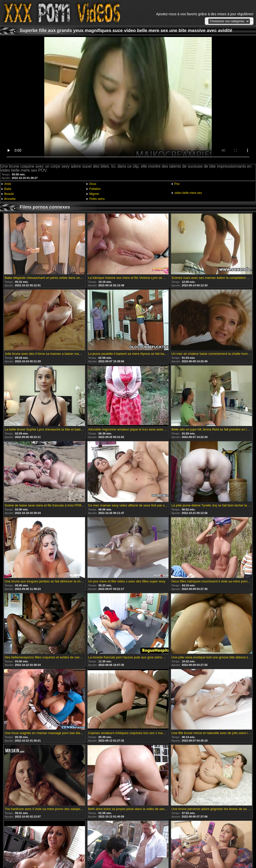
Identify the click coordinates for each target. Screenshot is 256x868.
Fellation (95, 189)
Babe (8, 189)
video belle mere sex (188, 193)
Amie (8, 184)
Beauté (9, 194)
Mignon (94, 194)
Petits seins (97, 199)
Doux (93, 184)
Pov (177, 184)
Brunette (10, 199)
